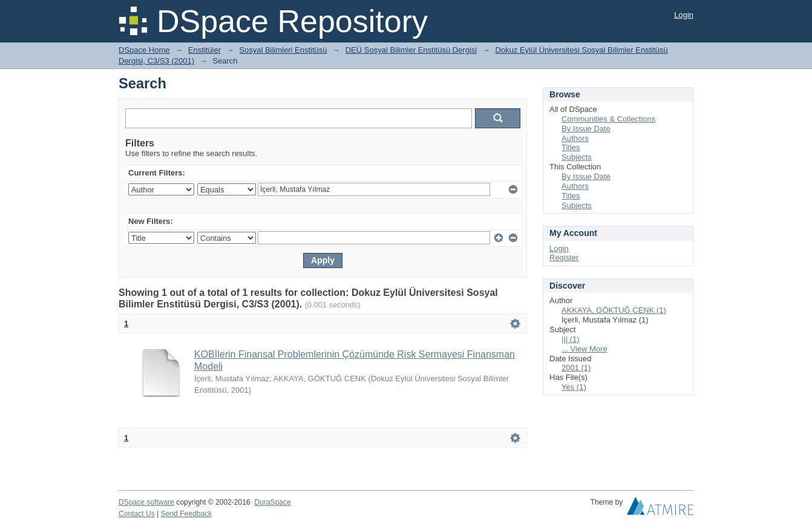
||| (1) (571, 339)
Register (564, 257)
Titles (571, 147)
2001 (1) (576, 368)
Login (684, 15)
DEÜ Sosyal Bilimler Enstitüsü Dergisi (411, 50)
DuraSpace (272, 502)
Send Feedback (187, 514)
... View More (584, 349)
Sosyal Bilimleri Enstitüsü (283, 50)
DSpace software (146, 502)
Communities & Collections (608, 119)
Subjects (577, 157)
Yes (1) (574, 387)
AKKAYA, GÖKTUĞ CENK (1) (614, 310)
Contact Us (137, 514)
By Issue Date (586, 129)
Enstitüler (205, 50)
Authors (575, 138)
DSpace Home (144, 50)
